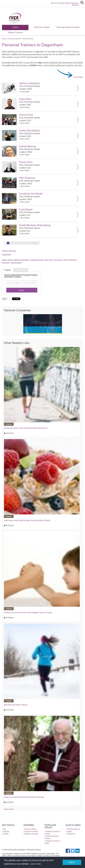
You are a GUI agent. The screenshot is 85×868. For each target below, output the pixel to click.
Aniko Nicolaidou (30, 131)
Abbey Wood (7, 260)
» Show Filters (78, 77)
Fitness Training (30, 829)
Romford (6, 263)
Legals (69, 831)
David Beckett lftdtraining (35, 225)
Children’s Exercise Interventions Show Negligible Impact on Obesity (28, 613)
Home (15, 27)
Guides (9, 424)
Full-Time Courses (31, 831)
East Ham (48, 260)
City (4, 829)
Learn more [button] (36, 864)
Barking (17, 260)
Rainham (73, 260)
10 (35, 243)
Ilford (66, 260)
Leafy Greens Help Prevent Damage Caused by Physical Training (27, 520)
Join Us (54, 3)
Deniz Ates (26, 162)
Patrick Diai (26, 115)
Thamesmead (16, 263)
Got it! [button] (72, 862)
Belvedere (25, 260)
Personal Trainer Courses (68, 27)
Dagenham (7, 255)
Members (75, 5)
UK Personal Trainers (14, 39)
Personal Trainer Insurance (68, 3)
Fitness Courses (15, 33)
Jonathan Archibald (31, 194)
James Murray (28, 146)
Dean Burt (25, 99)
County (6, 834)
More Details (25, 92)
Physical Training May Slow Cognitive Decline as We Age (24, 797)
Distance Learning (31, 834)
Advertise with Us (73, 829)
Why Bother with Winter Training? (16, 705)
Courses (6, 831)
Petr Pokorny (27, 178)
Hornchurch (58, 260)
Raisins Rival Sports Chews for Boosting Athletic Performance (26, 428)
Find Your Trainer (42, 27)
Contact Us (71, 834)
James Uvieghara (29, 83)
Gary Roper (26, 210)
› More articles (9, 809)
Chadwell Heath (37, 260)
